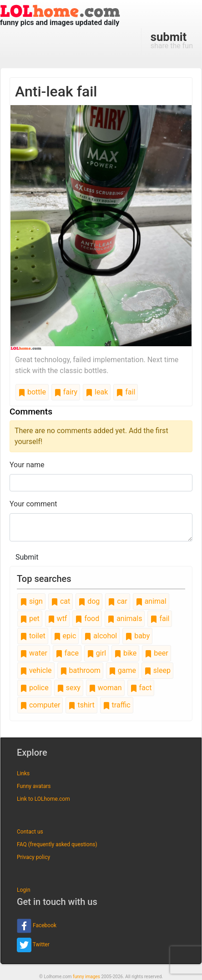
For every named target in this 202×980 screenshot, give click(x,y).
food (87, 619)
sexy (69, 688)
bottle (32, 392)
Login (24, 890)
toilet (33, 636)
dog (89, 601)
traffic (117, 705)
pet (30, 619)
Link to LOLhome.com (43, 799)
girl (96, 653)
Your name (27, 465)
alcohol (101, 636)
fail (126, 392)
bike (125, 653)
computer (40, 705)
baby (137, 636)
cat (61, 601)
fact (141, 688)
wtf (58, 619)
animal (151, 601)
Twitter (33, 945)
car (117, 601)
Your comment (33, 504)
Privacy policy (33, 857)
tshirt (81, 705)
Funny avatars (34, 786)
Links (23, 773)
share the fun (172, 40)
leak (97, 392)
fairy (66, 392)
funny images (86, 977)
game (122, 670)
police (34, 688)
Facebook (37, 926)
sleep (157, 670)
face (67, 653)
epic (65, 636)
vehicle (36, 670)
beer (156, 653)
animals (125, 619)
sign (31, 601)
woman (105, 688)
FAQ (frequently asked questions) (57, 844)
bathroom (80, 670)
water (34, 653)
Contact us (30, 832)
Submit (27, 557)
